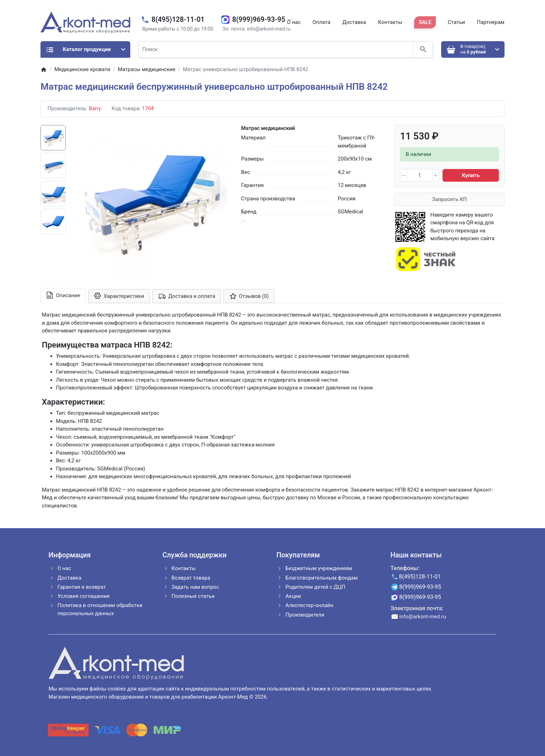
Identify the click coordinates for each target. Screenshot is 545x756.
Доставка (354, 22)
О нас (294, 22)
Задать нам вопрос (195, 587)
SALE (425, 22)
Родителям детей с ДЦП (315, 587)
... (243, 220)
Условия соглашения (83, 596)
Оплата (322, 22)
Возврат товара (191, 578)
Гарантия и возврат (82, 587)
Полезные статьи (193, 596)
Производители (305, 615)
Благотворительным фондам (322, 578)
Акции (293, 596)
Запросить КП (449, 199)
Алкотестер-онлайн (309, 605)
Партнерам (491, 22)
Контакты (390, 22)
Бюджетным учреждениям (319, 568)
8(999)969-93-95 (259, 20)
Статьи (456, 22)
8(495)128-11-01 (178, 20)
